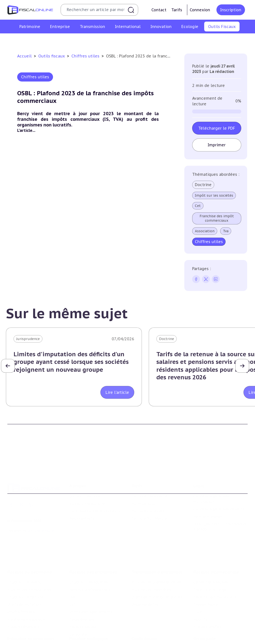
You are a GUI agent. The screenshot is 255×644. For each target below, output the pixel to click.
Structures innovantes (27, 636)
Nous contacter (83, 497)
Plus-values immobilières (29, 560)
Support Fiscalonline (87, 482)
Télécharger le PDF (217, 128)
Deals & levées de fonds (214, 630)
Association (205, 231)
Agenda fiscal (104, 40)
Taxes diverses (82, 590)
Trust (198, 582)
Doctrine (203, 185)
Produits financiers (23, 597)
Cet (198, 206)
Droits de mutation (24, 575)
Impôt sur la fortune (26, 567)
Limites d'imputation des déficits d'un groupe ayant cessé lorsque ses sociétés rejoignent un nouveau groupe (71, 362)
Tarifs (177, 10)
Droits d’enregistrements (91, 582)
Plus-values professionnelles (156, 552)
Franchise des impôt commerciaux (217, 218)
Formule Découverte (149, 474)
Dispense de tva (145, 575)
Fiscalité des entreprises (93, 542)
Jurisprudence (28, 339)
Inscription (231, 10)
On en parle (205, 613)
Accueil (24, 56)
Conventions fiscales (211, 552)
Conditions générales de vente (219, 487)
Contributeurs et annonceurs (95, 489)
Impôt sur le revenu (25, 552)
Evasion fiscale (206, 575)
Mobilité (201, 590)
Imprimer (217, 145)
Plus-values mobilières (151, 560)
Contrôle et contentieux (172, 40)
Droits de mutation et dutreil (157, 567)
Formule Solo (143, 482)
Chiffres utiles (74, 40)
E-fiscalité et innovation (31, 613)
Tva (226, 231)
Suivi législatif (133, 40)
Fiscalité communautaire (215, 567)
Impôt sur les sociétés (214, 195)
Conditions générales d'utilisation (211, 477)
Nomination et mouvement (217, 623)
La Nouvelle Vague (40, 509)
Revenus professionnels (90, 560)
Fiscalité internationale (216, 542)
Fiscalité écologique (89, 613)
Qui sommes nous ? (86, 474)
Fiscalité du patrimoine (30, 542)
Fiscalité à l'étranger (211, 560)
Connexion (200, 10)
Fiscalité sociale (83, 597)
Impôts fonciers (21, 582)
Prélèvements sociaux (26, 590)
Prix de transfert (208, 597)
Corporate (78, 604)
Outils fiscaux (52, 56)
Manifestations (206, 638)
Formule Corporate (148, 489)
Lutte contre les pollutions (93, 623)
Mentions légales (208, 495)
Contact (159, 10)
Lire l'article (117, 392)
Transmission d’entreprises (157, 542)
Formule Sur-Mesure (149, 497)
